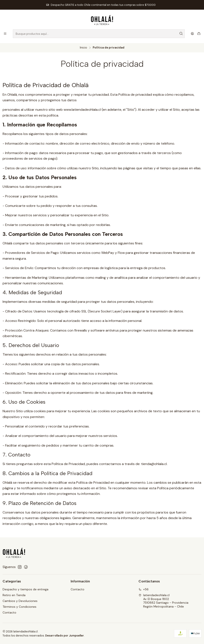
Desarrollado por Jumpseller (65, 636)
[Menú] (5, 34)
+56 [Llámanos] (144, 589)
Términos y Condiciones (19, 607)
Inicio (83, 48)
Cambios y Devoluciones (20, 601)
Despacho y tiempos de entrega (25, 589)
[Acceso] (192, 34)
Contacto (9, 612)
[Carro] (199, 34)
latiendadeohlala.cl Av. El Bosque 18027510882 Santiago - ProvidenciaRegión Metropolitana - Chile (163, 601)
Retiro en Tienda (14, 595)
